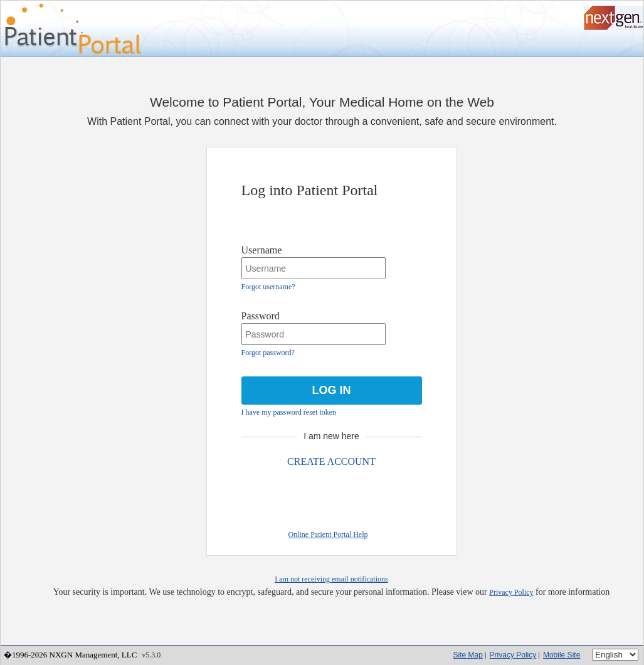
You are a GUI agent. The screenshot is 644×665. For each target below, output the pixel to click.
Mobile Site (562, 655)
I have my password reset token (289, 412)
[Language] (615, 655)
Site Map (468, 655)
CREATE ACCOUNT (331, 461)
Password (261, 316)
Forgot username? (268, 287)
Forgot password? (268, 353)
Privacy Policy (511, 592)
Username (262, 250)
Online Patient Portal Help (328, 535)
